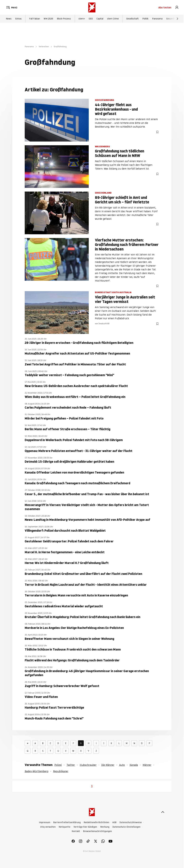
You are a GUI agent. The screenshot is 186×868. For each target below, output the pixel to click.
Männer (147, 765)
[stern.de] (92, 7)
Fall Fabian (35, 19)
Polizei (58, 765)
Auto (122, 765)
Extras (18, 19)
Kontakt (76, 831)
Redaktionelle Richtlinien (96, 822)
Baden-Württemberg (37, 771)
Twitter (71, 765)
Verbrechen (44, 47)
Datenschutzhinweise (131, 822)
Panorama (157, 19)
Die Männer (108, 765)
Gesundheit (172, 19)
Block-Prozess (64, 19)
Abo (165, 7)
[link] (177, 7)
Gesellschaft (132, 19)
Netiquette (65, 827)
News (9, 19)
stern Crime (113, 19)
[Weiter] (177, 19)
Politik (145, 19)
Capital (100, 19)
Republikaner (61, 771)
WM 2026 (48, 19)
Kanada (134, 765)
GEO (91, 19)
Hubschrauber (88, 765)
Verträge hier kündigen (85, 827)
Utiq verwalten (48, 827)
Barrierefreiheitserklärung (67, 822)
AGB (114, 822)
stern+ (82, 19)
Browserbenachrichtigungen (98, 831)
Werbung (105, 827)
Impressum (45, 822)
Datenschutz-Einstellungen (126, 827)
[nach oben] (163, 812)
